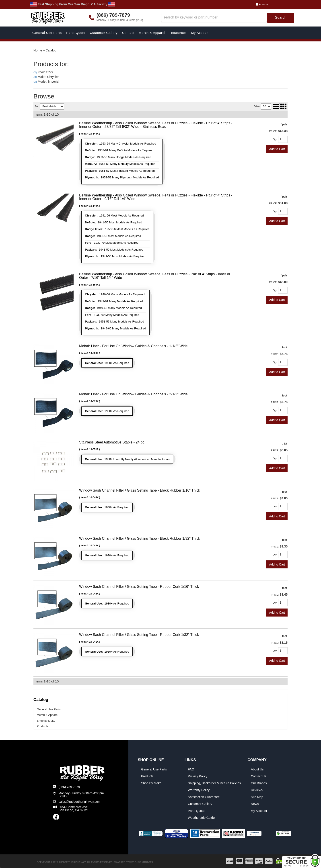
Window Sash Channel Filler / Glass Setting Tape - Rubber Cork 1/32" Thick (139, 635)
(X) (35, 72)
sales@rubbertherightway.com (80, 802)
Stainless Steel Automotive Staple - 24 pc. (112, 442)
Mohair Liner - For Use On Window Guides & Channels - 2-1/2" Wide (133, 394)
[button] (228, 18)
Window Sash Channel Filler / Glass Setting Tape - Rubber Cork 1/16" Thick (139, 587)
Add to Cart (277, 149)
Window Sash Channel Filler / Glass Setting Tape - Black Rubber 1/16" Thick (140, 490)
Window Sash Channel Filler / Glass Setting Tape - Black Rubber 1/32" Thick (140, 538)
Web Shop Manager (141, 862)
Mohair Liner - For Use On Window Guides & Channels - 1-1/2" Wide (133, 346)
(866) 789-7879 (69, 787)
